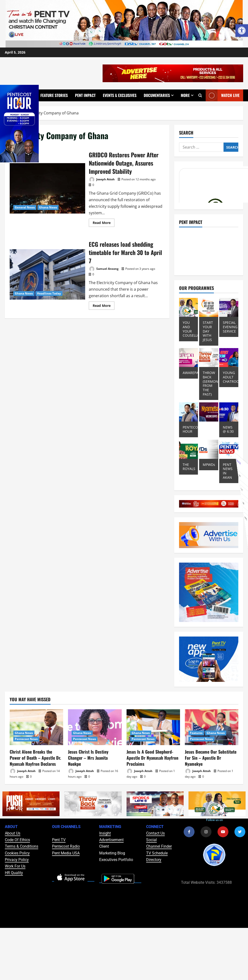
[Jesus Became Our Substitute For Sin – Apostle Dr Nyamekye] (212, 727)
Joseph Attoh (102, 179)
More (185, 95)
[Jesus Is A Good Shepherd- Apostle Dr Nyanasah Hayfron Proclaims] (153, 727)
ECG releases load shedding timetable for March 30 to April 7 (47, 274)
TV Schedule (157, 853)
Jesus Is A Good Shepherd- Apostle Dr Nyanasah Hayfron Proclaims (152, 758)
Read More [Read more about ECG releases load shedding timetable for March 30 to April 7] (104, 305)
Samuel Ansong (104, 269)
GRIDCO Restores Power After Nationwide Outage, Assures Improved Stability (47, 188)
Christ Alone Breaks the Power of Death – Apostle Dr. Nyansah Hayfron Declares (35, 758)
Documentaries (157, 95)
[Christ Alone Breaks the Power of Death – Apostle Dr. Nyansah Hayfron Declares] (36, 727)
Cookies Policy (17, 853)
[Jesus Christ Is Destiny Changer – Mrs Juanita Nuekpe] (95, 727)
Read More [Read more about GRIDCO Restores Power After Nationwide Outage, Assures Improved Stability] (104, 222)
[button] (242, 31)
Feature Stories (54, 95)
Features (196, 733)
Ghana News (48, 207)
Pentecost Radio (66, 846)
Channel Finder (159, 846)
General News (25, 207)
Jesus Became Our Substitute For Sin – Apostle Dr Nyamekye (211, 758)
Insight (105, 833)
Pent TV (59, 840)
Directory (154, 860)
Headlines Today (49, 293)
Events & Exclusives (120, 95)
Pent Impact (85, 95)
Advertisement (111, 840)
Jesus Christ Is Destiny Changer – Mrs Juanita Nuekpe (88, 758)
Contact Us (155, 833)
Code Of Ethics (17, 840)
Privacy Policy (17, 860)
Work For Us (15, 866)
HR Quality (14, 873)
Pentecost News (26, 739)
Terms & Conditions (22, 846)
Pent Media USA (66, 853)
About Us (13, 833)
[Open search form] (200, 95)
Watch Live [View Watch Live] (223, 95)
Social (151, 840)
